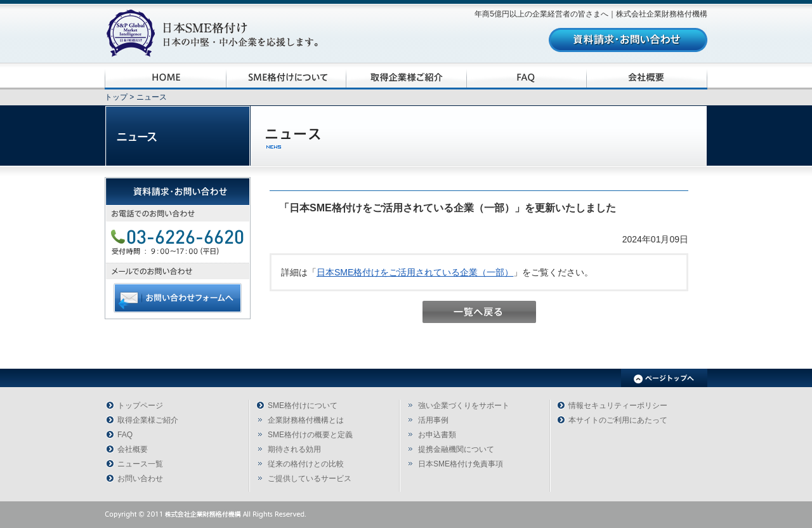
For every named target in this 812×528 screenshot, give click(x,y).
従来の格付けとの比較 (306, 464)
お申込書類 (437, 435)
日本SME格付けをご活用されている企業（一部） (415, 272)
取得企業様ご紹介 (148, 420)
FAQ (125, 435)
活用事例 (433, 420)
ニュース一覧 (140, 464)
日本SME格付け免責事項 (461, 464)
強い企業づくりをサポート (464, 406)
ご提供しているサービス (310, 478)
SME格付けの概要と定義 (310, 435)
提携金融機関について (456, 449)
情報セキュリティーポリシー (618, 406)
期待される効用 (294, 449)
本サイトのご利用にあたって (618, 420)
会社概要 (133, 449)
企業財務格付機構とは (306, 420)
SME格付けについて (303, 406)
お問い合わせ (140, 478)
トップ (116, 97)
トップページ (140, 406)
